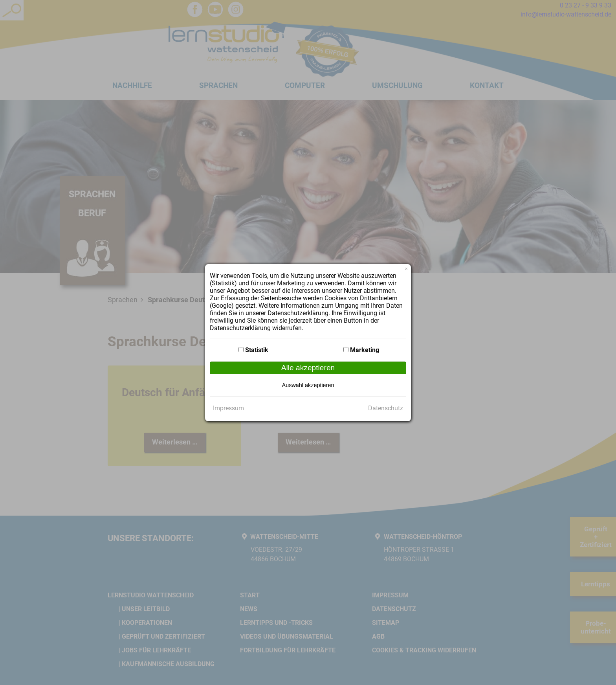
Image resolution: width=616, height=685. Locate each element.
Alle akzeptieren (308, 368)
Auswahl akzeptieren (308, 385)
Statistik (257, 350)
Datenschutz (386, 408)
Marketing (365, 350)
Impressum (228, 408)
